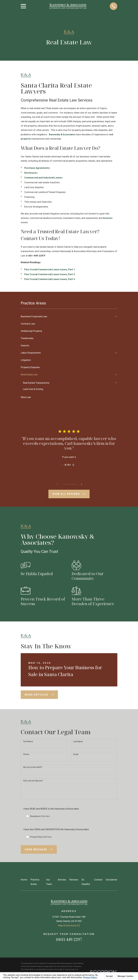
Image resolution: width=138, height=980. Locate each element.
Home (24, 881)
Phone (26, 755)
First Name (28, 742)
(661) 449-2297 (69, 940)
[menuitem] (67, 316)
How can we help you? (33, 781)
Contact (98, 881)
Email (76, 755)
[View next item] (82, 484)
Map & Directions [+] (69, 927)
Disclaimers (40, 817)
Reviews (74, 881)
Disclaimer (112, 881)
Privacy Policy (41, 838)
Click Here (45, 817)
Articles (62, 881)
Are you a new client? (33, 768)
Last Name (78, 742)
